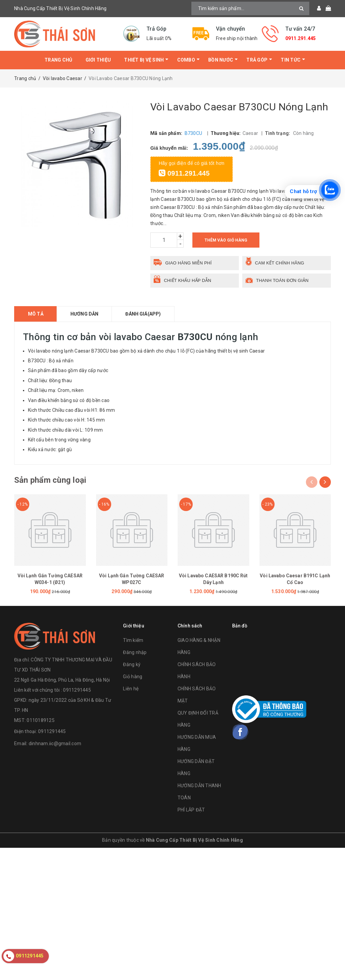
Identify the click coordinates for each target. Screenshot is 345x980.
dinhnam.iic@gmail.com (55, 743)
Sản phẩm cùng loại (50, 480)
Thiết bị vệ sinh (144, 60)
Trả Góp (257, 60)
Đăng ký (132, 664)
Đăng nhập (135, 652)
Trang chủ (58, 60)
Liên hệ (131, 689)
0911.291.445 (301, 38)
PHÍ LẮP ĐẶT (191, 810)
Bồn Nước (221, 60)
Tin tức (291, 60)
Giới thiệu (98, 60)
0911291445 (52, 731)
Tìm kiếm (133, 640)
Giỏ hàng (133, 677)
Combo (186, 60)
